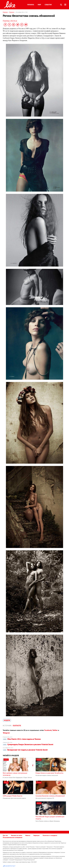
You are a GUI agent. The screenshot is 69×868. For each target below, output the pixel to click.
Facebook (48, 730)
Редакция (36, 835)
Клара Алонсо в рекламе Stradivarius (49, 773)
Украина (31, 5)
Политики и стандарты (50, 835)
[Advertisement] (18, 814)
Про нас (5, 835)
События (48, 5)
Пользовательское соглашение (13, 837)
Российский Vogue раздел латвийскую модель (50, 818)
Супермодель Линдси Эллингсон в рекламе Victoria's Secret (28, 744)
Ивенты (28, 835)
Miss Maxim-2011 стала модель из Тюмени (22, 739)
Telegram (6, 733)
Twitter (55, 730)
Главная (5, 12)
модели (7, 720)
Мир (39, 5)
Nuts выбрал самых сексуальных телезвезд (15, 774)
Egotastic (17, 726)
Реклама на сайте (17, 835)
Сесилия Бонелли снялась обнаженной (50, 796)
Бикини (12, 12)
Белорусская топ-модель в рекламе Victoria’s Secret (25, 750)
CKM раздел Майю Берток (13, 796)
